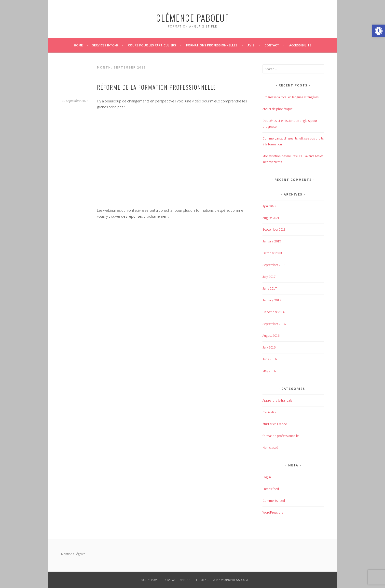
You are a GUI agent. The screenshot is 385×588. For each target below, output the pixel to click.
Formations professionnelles (212, 45)
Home (78, 45)
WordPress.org (273, 512)
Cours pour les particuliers (152, 45)
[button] (379, 31)
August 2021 (271, 218)
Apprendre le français (277, 400)
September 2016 (274, 324)
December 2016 (274, 312)
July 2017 (269, 277)
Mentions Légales (73, 554)
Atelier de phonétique (277, 109)
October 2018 (272, 253)
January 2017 (272, 300)
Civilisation (270, 412)
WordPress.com (235, 580)
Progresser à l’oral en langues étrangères (290, 97)
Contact (272, 45)
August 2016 (271, 336)
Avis (251, 45)
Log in (267, 477)
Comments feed (274, 501)
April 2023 (269, 206)
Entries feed (271, 489)
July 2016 (269, 347)
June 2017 (270, 288)
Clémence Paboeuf (192, 18)
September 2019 (274, 229)
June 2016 (270, 359)
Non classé (270, 448)
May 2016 (269, 371)
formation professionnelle (281, 436)
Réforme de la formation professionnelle (157, 87)
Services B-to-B (105, 45)
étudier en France (275, 424)
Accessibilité (300, 45)
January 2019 (272, 241)
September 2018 (274, 265)
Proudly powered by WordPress (163, 580)
